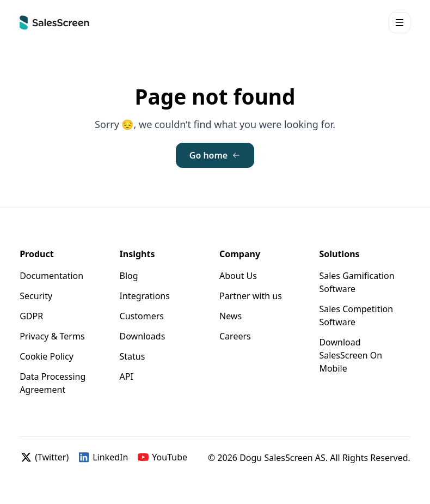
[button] (400, 23)
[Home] (54, 23)
